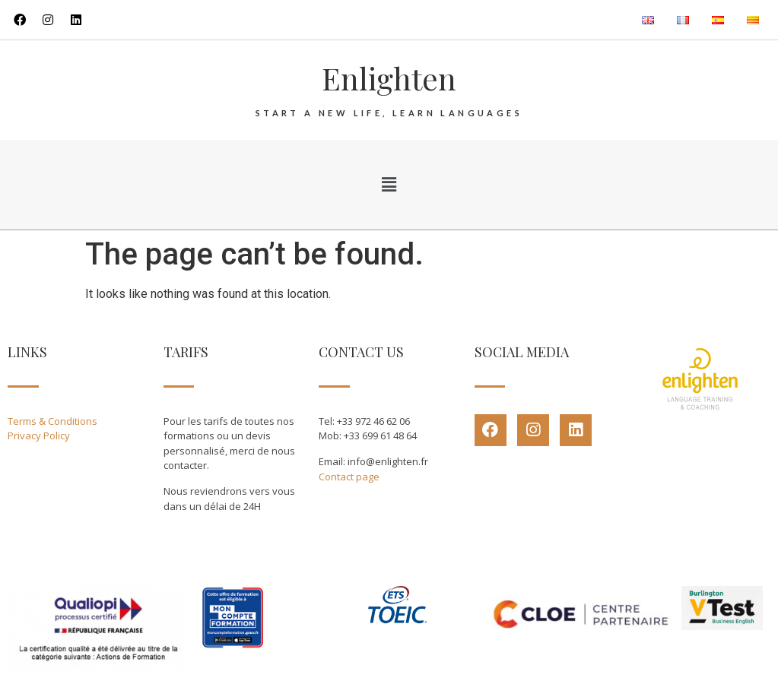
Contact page (349, 477)
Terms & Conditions (52, 421)
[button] (389, 185)
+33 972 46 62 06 (373, 421)
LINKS (27, 352)
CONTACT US (361, 352)
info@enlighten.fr (388, 461)
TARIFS (186, 352)
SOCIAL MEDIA (522, 352)
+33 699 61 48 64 (380, 436)
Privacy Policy (39, 436)
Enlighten (389, 78)
